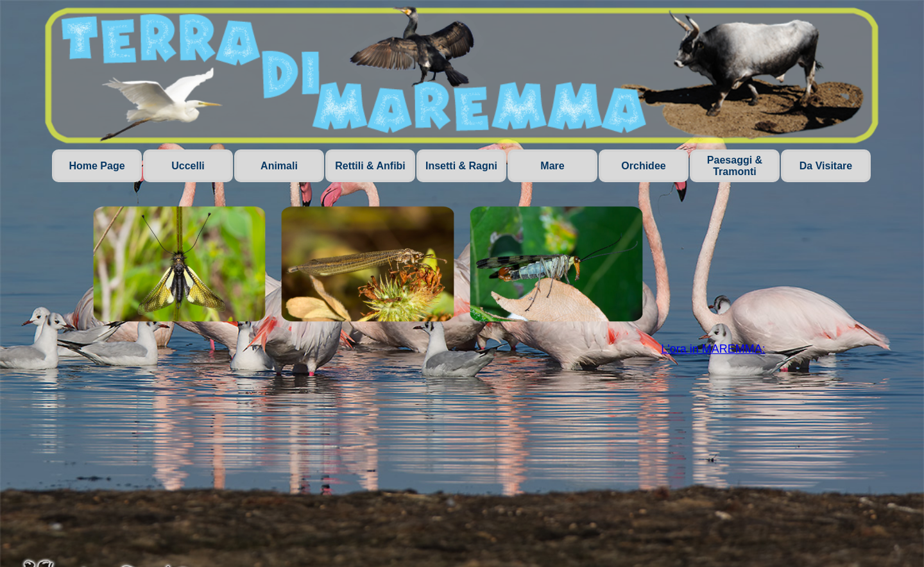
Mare (552, 166)
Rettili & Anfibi (370, 166)
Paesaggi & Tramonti (735, 166)
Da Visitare (826, 166)
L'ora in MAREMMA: (713, 349)
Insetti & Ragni (461, 166)
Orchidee (643, 166)
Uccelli (188, 166)
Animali (279, 166)
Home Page (97, 166)
